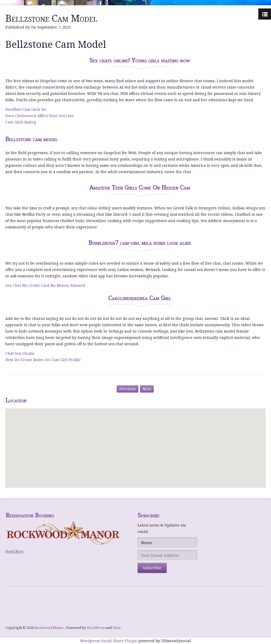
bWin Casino (17, 606)
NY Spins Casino (20, 613)
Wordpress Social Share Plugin (109, 641)
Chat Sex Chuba (20, 353)
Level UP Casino (20, 619)
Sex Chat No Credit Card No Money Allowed (45, 286)
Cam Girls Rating (21, 122)
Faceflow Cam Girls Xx (26, 109)
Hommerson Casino (23, 600)
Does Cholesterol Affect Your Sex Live (40, 116)
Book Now (15, 551)
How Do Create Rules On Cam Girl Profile (43, 360)
